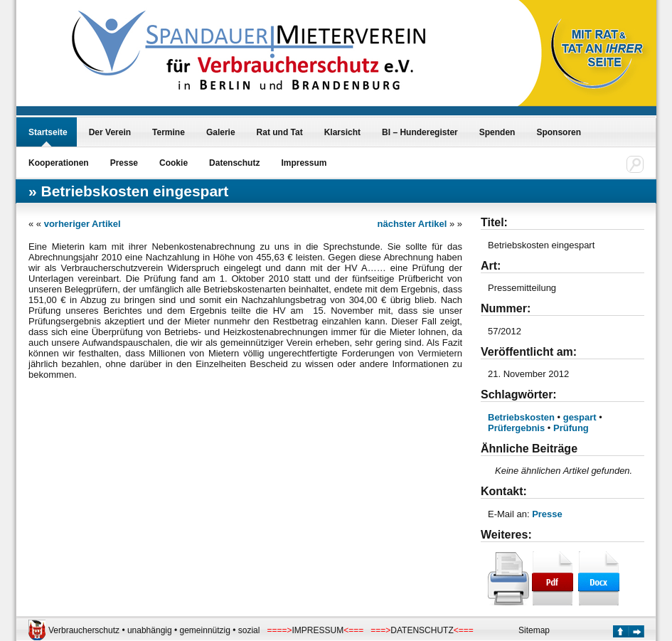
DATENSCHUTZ (422, 630)
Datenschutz (234, 163)
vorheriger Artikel (82, 224)
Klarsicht (342, 132)
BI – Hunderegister (420, 132)
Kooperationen (59, 163)
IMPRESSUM (318, 630)
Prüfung (571, 428)
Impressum (304, 163)
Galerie (221, 132)
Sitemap (534, 630)
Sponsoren (559, 132)
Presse (124, 163)
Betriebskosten (521, 417)
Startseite (48, 132)
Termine (169, 132)
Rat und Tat (280, 132)
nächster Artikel (412, 224)
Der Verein (110, 132)
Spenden (497, 132)
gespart (580, 417)
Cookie (174, 163)
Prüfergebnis (516, 428)
